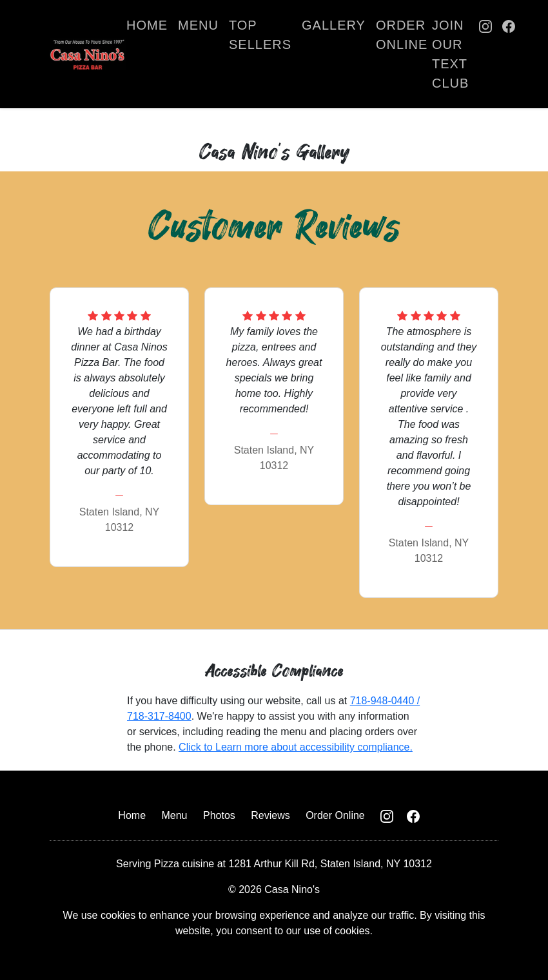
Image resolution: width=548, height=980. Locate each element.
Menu (198, 25)
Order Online (402, 35)
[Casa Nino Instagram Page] (485, 54)
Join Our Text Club (450, 54)
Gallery (334, 25)
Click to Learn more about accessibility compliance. (296, 747)
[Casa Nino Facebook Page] (509, 54)
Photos (219, 815)
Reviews (270, 815)
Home (147, 25)
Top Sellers (260, 35)
